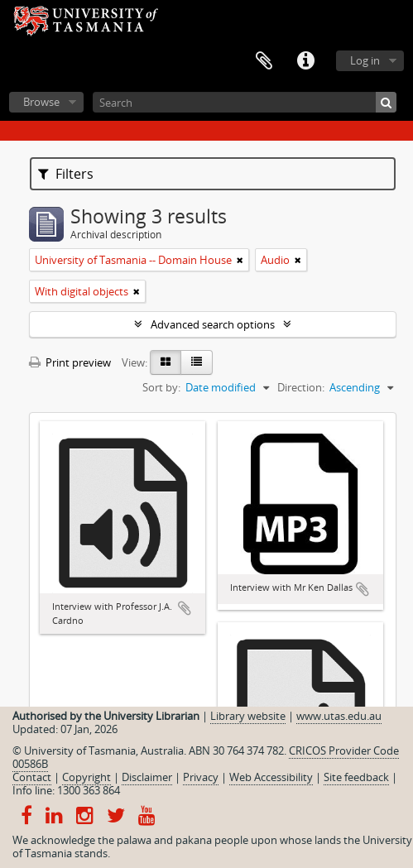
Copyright (86, 777)
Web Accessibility (271, 777)
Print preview (70, 362)
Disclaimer (147, 777)
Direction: (301, 387)
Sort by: (161, 387)
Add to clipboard (185, 608)
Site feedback (356, 777)
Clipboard (264, 61)
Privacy (201, 777)
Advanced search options (213, 324)
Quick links (305, 61)
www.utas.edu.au (339, 716)
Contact (32, 777)
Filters (66, 174)
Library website (248, 716)
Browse (41, 102)
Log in (365, 60)
